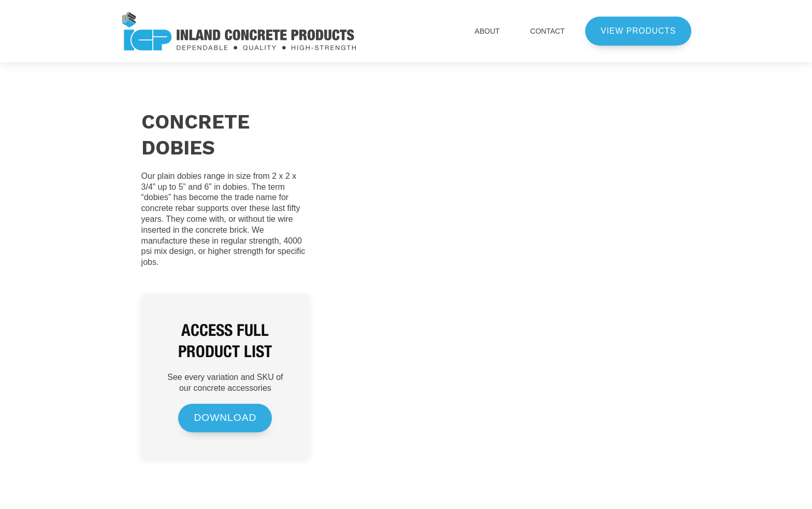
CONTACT (548, 31)
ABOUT (492, 31)
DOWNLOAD (225, 418)
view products (638, 31)
